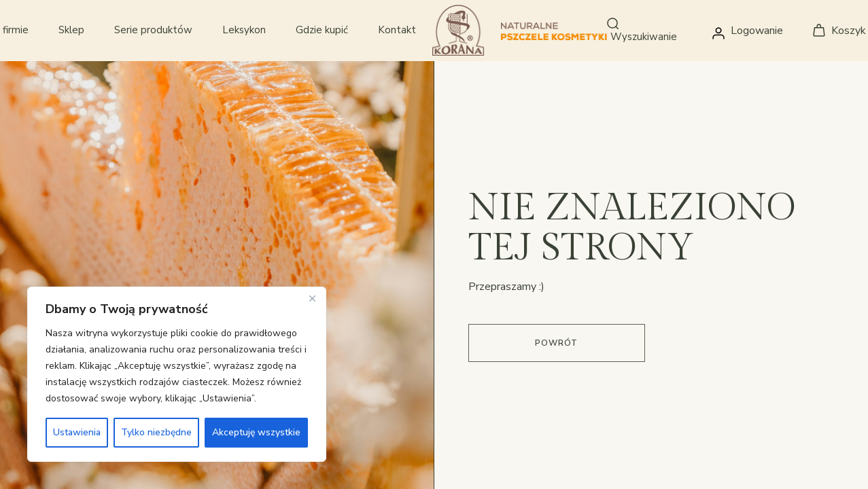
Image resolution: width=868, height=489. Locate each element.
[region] (177, 374)
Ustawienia (77, 432)
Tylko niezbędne (156, 432)
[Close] (312, 298)
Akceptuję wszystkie (256, 432)
